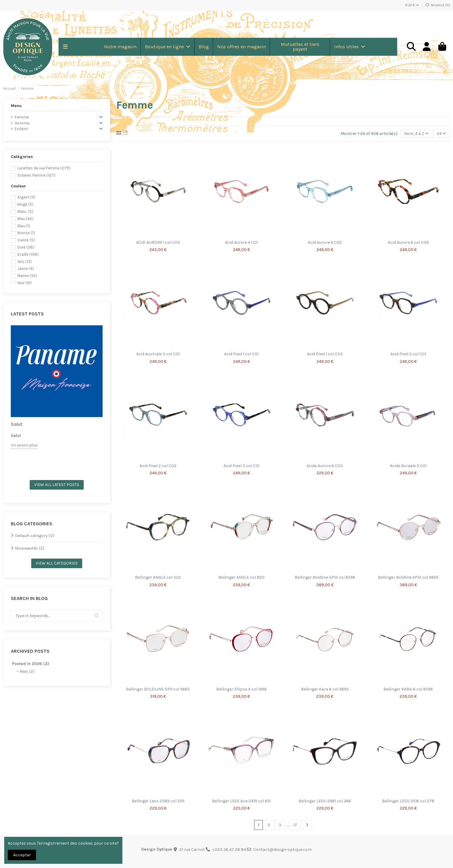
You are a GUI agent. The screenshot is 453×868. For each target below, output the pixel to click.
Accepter (22, 855)
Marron (27, 276)
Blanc (25, 212)
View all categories (57, 563)
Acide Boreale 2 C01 (408, 466)
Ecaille (28, 254)
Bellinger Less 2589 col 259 (158, 801)
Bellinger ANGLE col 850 (241, 577)
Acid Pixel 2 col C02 (158, 466)
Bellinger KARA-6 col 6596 (408, 689)
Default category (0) (35, 536)
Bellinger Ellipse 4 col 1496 (241, 689)
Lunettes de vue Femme (44, 168)
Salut (17, 424)
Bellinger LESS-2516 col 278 (408, 801)
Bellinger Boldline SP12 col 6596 (325, 577)
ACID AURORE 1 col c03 (158, 242)
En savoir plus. (24, 445)
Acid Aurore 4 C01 (241, 242)
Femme (22, 117)
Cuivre (26, 240)
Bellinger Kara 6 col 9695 (325, 689)
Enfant (21, 129)
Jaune (26, 268)
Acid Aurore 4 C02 (325, 242)
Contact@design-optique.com (282, 850)
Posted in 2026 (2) (31, 664)
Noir (25, 283)
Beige (25, 204)
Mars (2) (27, 671)
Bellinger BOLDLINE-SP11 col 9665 (158, 689)
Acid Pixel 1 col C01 (241, 354)
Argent (26, 197)
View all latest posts (57, 485)
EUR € (412, 5)
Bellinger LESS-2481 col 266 (325, 801)
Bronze (26, 233)
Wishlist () (438, 5)
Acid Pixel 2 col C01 (408, 354)
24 (441, 134)
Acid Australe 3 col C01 (158, 354)
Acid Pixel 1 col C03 (325, 354)
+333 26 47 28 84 (229, 850)
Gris (25, 262)
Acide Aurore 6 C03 (325, 466)
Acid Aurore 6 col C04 (408, 242)
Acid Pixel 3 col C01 (241, 466)
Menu (16, 106)
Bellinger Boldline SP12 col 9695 (408, 577)
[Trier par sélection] (416, 134)
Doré (26, 247)
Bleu (25, 219)
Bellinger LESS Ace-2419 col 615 (241, 801)
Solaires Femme (36, 175)
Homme (22, 123)
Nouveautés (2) (30, 548)
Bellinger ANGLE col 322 (158, 577)
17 (295, 825)
